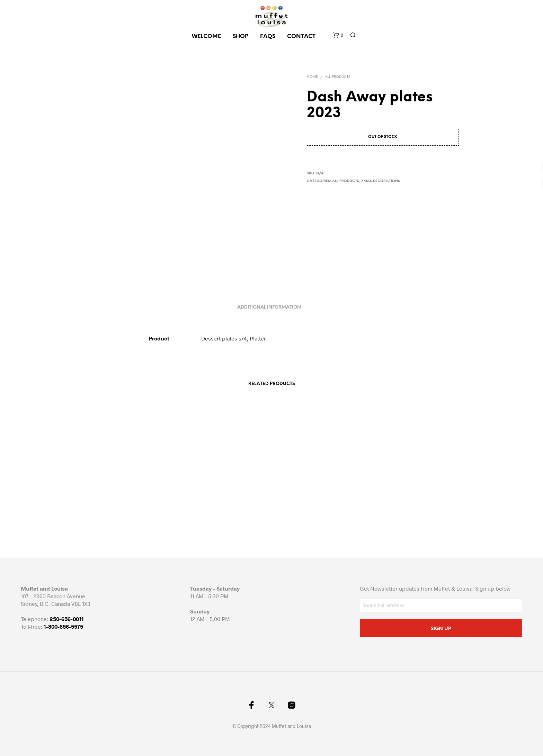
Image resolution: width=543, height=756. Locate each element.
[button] (338, 35)
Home (312, 77)
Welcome (206, 37)
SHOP (241, 37)
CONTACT (301, 37)
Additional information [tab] (269, 307)
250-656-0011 (67, 619)
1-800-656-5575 (63, 626)
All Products (337, 77)
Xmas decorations (381, 181)
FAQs (268, 37)
